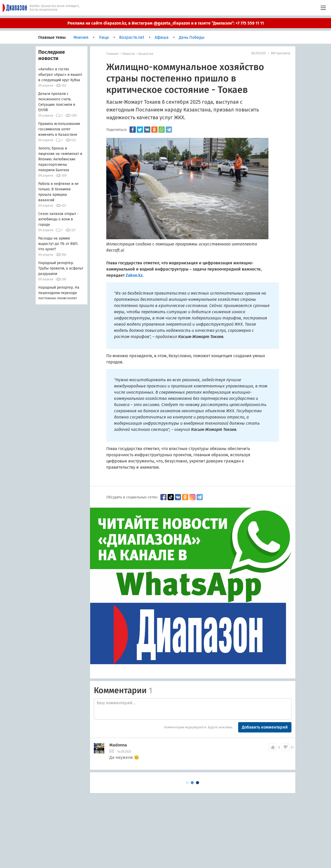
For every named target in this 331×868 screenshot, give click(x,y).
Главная (112, 54)
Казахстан (146, 54)
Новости (128, 54)
